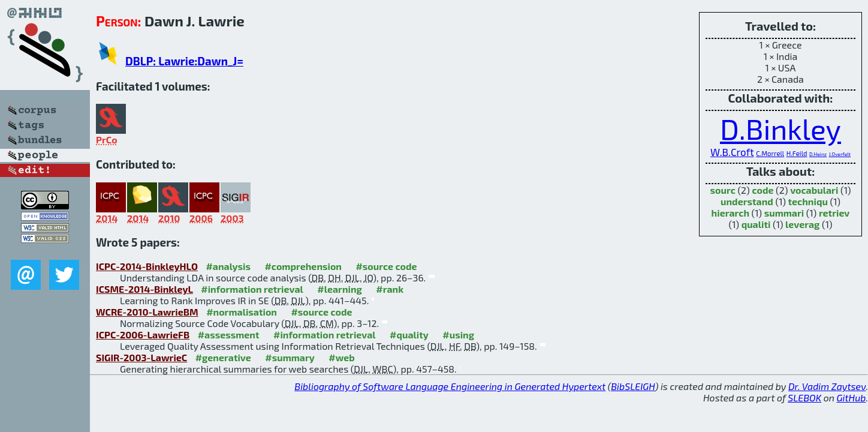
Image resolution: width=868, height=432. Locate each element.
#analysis (228, 266)
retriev (834, 213)
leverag (802, 224)
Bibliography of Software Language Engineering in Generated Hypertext (450, 386)
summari (784, 213)
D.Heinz (818, 154)
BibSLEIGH (633, 386)
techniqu (808, 201)
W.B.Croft (732, 152)
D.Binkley (780, 128)
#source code (386, 266)
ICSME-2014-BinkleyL (144, 289)
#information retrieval (252, 289)
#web (341, 357)
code (762, 190)
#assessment (229, 334)
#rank (390, 289)
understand (747, 201)
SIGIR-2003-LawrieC (141, 357)
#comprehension (303, 266)
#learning (340, 289)
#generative (223, 357)
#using (458, 334)
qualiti (756, 224)
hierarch (730, 213)
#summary (290, 357)
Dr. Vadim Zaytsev (827, 386)
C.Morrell (770, 153)
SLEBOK (804, 397)
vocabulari (814, 190)
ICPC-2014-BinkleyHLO (147, 266)
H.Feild (797, 153)
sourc (723, 190)
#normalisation (242, 312)
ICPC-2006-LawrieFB (143, 334)
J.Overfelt (840, 154)
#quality (409, 334)
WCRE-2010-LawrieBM (147, 312)
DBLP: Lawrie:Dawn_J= (184, 61)
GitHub (852, 397)
